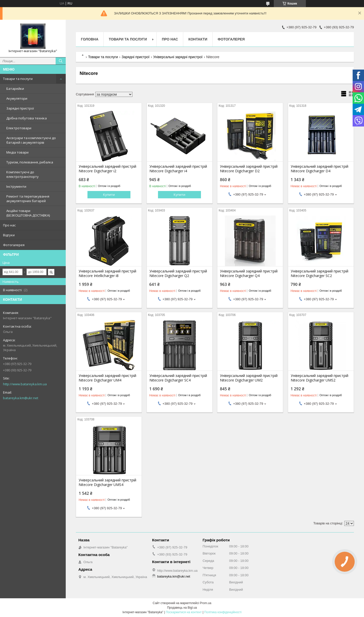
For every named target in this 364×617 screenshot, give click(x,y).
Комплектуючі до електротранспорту (22, 174)
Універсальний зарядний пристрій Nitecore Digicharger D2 (249, 169)
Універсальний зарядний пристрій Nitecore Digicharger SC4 (178, 378)
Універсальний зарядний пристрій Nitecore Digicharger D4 (320, 169)
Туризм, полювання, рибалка (30, 162)
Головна (90, 39)
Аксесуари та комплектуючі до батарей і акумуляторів (31, 140)
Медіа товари (17, 152)
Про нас (9, 225)
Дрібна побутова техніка (27, 118)
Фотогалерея (14, 245)
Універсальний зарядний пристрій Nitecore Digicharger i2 (107, 169)
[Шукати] (61, 61)
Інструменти (16, 186)
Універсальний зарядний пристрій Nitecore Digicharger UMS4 (107, 482)
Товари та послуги (18, 79)
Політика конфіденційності (223, 612)
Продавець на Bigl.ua (182, 608)
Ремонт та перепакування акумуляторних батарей (28, 199)
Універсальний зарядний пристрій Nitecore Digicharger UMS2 (320, 378)
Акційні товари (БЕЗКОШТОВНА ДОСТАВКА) (28, 213)
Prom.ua (206, 603)
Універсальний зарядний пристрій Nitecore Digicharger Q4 (249, 273)
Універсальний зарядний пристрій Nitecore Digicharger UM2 (249, 378)
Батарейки (15, 89)
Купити (109, 195)
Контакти (198, 39)
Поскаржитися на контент (184, 612)
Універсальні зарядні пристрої (178, 57)
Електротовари (19, 128)
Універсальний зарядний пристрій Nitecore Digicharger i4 (178, 169)
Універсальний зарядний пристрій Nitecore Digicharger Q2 (178, 273)
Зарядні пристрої (20, 108)
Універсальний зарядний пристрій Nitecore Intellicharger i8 (107, 273)
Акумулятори (17, 98)
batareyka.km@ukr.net (21, 398)
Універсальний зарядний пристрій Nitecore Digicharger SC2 (320, 273)
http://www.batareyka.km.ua (25, 384)
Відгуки (9, 235)
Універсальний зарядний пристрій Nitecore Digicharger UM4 (107, 378)
